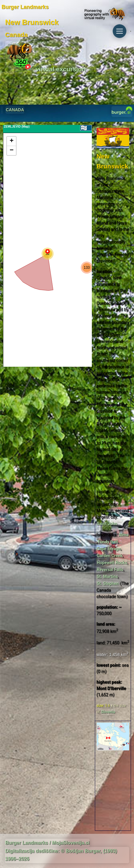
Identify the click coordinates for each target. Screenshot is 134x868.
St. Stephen (108, 584)
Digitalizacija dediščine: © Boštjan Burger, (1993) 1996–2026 (61, 855)
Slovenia (108, 712)
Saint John (107, 524)
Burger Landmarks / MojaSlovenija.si (47, 843)
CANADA (15, 110)
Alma (124, 535)
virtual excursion (45, 57)
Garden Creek (110, 556)
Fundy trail (108, 542)
